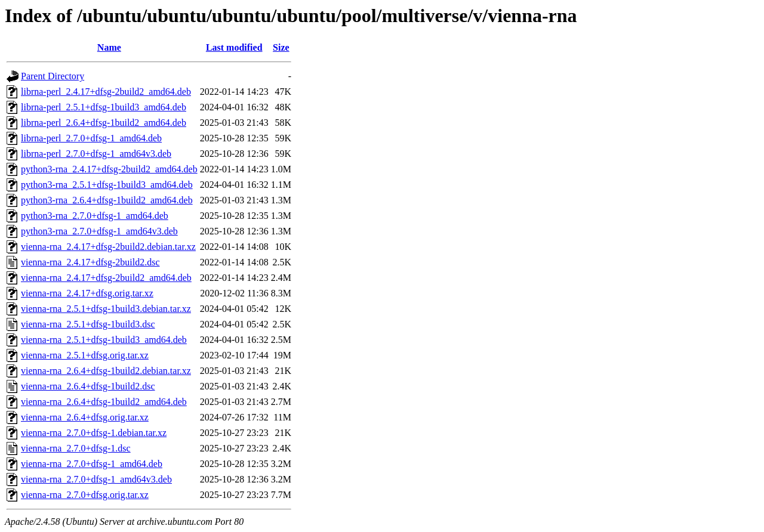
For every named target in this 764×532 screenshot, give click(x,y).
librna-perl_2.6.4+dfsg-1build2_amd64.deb (104, 123)
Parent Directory (53, 76)
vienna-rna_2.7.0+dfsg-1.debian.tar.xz (94, 433)
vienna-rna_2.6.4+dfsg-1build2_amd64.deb (104, 402)
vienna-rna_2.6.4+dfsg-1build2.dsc (88, 386)
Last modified (234, 47)
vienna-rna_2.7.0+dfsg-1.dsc (76, 448)
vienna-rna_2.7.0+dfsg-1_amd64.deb (92, 464)
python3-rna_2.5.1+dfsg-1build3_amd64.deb (107, 185)
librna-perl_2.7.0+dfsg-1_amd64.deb (91, 138)
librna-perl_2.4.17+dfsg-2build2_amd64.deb (106, 92)
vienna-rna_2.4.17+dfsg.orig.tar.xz (87, 293)
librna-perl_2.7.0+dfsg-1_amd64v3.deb (96, 154)
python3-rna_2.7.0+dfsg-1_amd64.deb (95, 216)
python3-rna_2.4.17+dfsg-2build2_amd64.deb (109, 169)
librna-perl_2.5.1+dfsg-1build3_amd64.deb (104, 107)
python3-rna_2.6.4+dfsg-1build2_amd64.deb (107, 200)
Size (281, 47)
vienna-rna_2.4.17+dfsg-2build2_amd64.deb (106, 278)
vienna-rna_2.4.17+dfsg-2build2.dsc (90, 262)
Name (109, 47)
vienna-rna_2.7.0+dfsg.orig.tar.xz (85, 495)
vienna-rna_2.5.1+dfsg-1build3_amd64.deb (104, 340)
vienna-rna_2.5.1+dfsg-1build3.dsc (88, 324)
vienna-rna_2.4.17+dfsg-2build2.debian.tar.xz (108, 247)
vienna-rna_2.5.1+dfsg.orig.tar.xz (85, 355)
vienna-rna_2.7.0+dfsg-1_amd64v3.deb (96, 479)
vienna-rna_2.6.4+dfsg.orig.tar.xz (85, 417)
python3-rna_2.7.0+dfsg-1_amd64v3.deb (99, 231)
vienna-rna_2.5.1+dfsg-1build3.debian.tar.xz (106, 309)
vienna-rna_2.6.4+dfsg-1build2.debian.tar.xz (106, 371)
